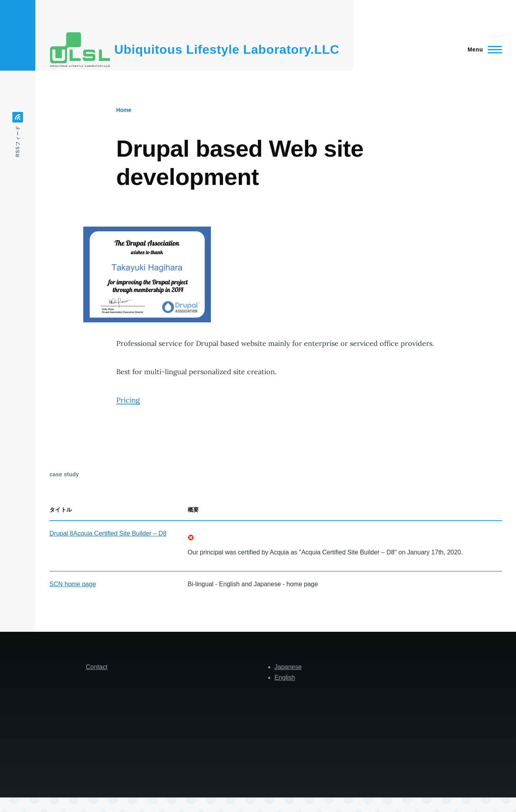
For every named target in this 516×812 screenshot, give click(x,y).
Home (124, 110)
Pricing (128, 400)
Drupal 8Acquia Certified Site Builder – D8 (108, 533)
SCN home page (73, 584)
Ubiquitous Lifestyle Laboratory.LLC (227, 49)
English (285, 678)
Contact (97, 667)
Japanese (288, 667)
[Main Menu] (482, 49)
